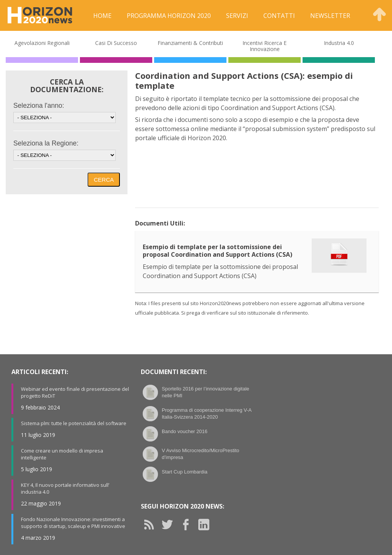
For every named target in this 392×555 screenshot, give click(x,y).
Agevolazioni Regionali (42, 43)
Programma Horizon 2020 (169, 16)
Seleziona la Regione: (46, 143)
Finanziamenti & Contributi (190, 43)
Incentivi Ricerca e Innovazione (265, 46)
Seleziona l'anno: (39, 106)
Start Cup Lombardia (185, 472)
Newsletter (330, 16)
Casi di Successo (116, 43)
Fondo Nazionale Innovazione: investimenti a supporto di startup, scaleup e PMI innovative (73, 523)
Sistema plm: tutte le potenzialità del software (74, 423)
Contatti (279, 16)
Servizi (237, 16)
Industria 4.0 (339, 43)
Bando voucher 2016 (185, 431)
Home (102, 16)
